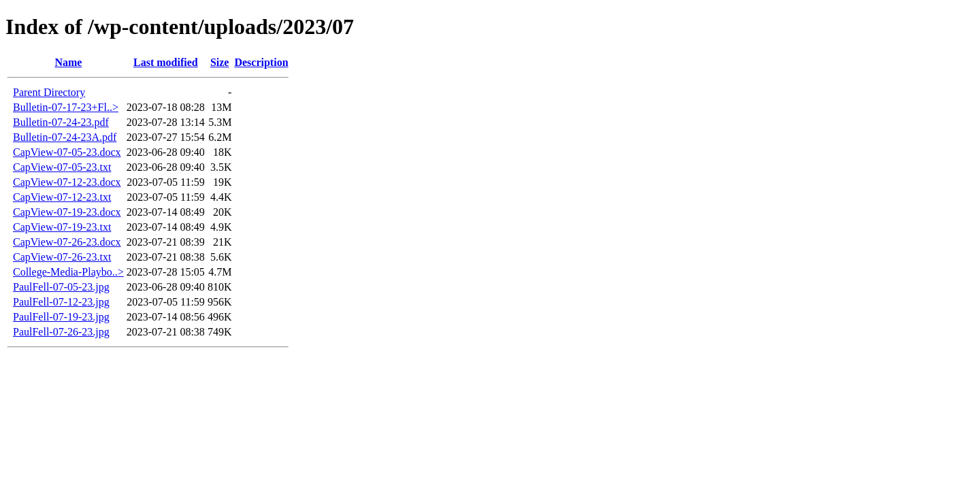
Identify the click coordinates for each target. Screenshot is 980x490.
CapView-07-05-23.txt (62, 167)
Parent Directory (49, 92)
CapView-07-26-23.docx (67, 242)
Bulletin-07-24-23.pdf (61, 122)
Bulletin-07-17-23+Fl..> (66, 107)
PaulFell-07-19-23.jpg (61, 317)
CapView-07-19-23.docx (67, 212)
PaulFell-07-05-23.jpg (61, 287)
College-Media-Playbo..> (68, 272)
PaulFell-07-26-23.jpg (61, 332)
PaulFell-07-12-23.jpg (61, 302)
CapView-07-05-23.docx (67, 152)
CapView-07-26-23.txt (62, 257)
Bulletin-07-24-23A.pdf (65, 137)
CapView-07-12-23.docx (67, 182)
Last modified (166, 62)
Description (261, 62)
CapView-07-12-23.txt (62, 197)
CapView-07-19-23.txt (62, 227)
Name (68, 62)
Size (220, 62)
